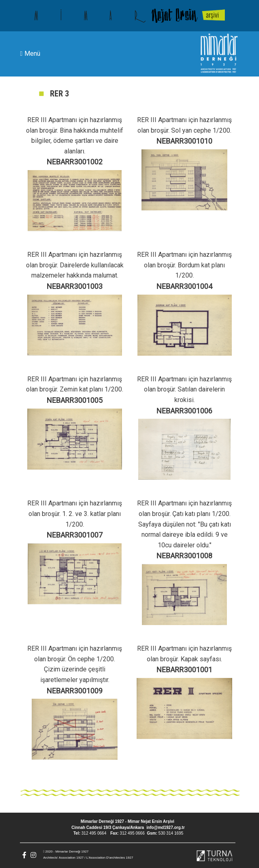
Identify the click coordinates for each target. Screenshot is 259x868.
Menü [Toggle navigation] (30, 54)
